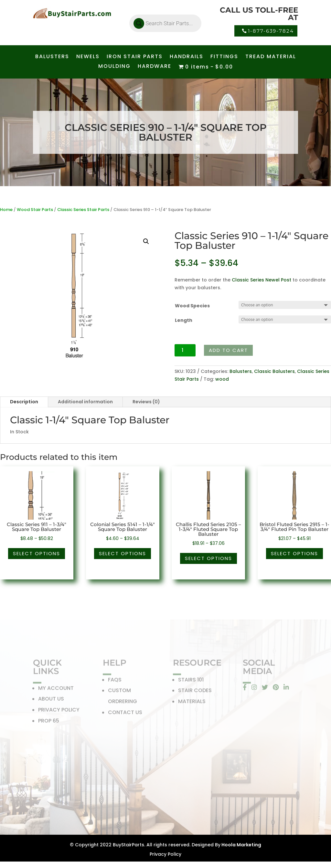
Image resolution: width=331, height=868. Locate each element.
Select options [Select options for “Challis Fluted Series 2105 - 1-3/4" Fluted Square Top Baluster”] (208, 558)
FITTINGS (224, 57)
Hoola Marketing (241, 845)
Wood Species (192, 306)
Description (24, 402)
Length (184, 320)
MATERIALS (192, 703)
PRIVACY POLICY (59, 711)
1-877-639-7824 (271, 31)
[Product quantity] (185, 350)
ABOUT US (51, 700)
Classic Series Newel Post (262, 280)
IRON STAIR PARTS (135, 57)
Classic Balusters (274, 371)
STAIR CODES (195, 692)
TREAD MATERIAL (271, 57)
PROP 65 (49, 722)
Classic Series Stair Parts (83, 210)
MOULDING (114, 67)
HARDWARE (155, 67)
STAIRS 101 (191, 681)
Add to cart (228, 350)
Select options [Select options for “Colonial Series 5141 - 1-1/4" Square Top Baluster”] (123, 553)
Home (6, 210)
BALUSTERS (52, 57)
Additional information (85, 402)
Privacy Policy (165, 854)
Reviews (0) (146, 402)
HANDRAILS (187, 57)
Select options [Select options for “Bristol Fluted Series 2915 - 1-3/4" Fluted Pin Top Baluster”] (294, 553)
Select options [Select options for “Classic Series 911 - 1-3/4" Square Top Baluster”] (37, 553)
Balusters (241, 371)
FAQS (115, 681)
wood (222, 379)
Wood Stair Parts (35, 210)
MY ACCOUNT (56, 689)
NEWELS (88, 57)
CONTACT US (125, 714)
